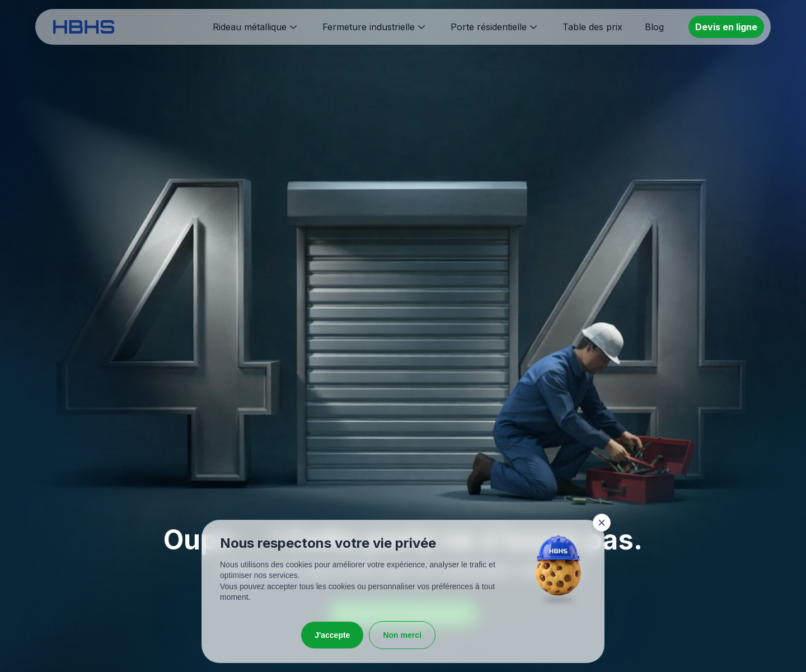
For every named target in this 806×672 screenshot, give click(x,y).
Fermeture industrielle (369, 27)
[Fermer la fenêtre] (602, 523)
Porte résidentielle (489, 27)
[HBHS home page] (84, 27)
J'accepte (332, 635)
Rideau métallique (250, 27)
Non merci (402, 635)
